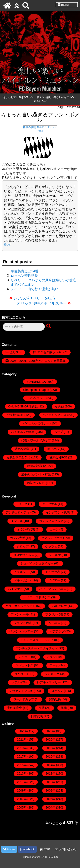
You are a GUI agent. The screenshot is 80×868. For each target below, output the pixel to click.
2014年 (50, 765)
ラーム (54, 665)
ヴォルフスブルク (51, 521)
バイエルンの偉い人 (36, 423)
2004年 (50, 807)
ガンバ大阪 (17, 538)
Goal (8, 245)
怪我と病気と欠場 (19, 457)
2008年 (50, 790)
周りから (53, 449)
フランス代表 (23, 623)
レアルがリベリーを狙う (35, 298)
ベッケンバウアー (21, 631)
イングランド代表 (58, 512)
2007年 (22, 799)
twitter (9, 849)
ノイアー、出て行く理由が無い (35, 289)
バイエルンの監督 (23, 432)
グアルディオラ (52, 538)
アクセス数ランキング (52, 352)
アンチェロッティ (18, 512)
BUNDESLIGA (36, 382)
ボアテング (57, 631)
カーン (54, 529)
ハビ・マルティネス (53, 589)
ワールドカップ (24, 699)
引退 (41, 708)
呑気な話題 (22, 449)
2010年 (50, 782)
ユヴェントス (24, 665)
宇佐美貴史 (15, 708)
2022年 (50, 731)
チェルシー (21, 572)
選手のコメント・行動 (36, 474)
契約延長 (55, 699)
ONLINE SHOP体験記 (23, 406)
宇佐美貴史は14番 (25, 271)
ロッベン (57, 691)
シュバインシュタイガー (37, 563)
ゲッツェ (51, 546)
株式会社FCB (58, 457)
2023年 (23, 731)
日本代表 (37, 716)
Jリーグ (22, 504)
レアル (16, 682)
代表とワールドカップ (36, 440)
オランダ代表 (26, 529)
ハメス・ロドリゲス (37, 597)
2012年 (50, 773)
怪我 (64, 708)
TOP (45, 849)
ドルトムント (23, 580)
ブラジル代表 (54, 614)
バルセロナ (59, 606)
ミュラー (24, 657)
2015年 (22, 765)
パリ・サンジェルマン (20, 606)
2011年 (22, 782)
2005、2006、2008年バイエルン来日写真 (38, 361)
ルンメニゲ (52, 674)
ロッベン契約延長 (24, 276)
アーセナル (49, 504)
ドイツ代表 (53, 572)
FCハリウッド (36, 398)
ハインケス (15, 589)
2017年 (22, 756)
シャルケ (55, 555)
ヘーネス (54, 623)
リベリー (20, 674)
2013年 (22, 773)
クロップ (23, 546)
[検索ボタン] (49, 326)
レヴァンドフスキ (21, 691)
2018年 (50, 748)
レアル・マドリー (49, 682)
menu (63, 5)
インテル (17, 521)
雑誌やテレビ (36, 483)
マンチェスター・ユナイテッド (37, 648)
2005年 (22, 807)
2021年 (22, 739)
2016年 (50, 756)
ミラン (51, 657)
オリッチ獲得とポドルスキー (42, 303)
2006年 (50, 799)
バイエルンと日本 (55, 415)
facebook (27, 849)
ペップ (58, 432)
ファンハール (20, 614)
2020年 (50, 739)
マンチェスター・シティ (37, 640)
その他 (60, 406)
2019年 (22, 748)
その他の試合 (15, 415)
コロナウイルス (24, 555)
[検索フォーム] (24, 327)
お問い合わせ (66, 849)
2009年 (22, 790)
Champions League (36, 390)
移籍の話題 (29, 127)
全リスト (16, 352)
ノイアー (54, 580)
